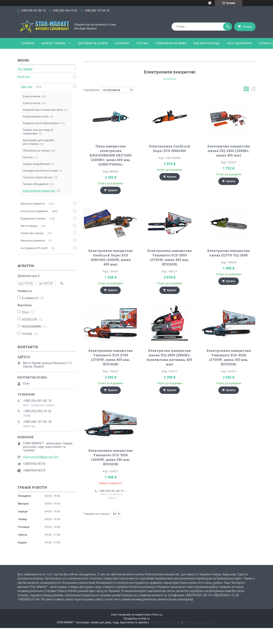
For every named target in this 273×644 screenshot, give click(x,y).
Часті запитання (239, 43)
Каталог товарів (53, 43)
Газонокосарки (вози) (38, 177)
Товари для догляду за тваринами (38, 132)
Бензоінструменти (33, 204)
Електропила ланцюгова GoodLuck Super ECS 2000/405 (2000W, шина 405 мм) (110, 257)
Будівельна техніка (33, 219)
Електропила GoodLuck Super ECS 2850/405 (170, 148)
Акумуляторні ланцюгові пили (43, 110)
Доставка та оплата (93, 43)
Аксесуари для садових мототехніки (39, 142)
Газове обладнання (36, 184)
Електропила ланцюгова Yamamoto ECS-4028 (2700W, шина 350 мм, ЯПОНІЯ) (229, 357)
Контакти (122, 43)
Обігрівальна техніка (36, 151)
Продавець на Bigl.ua (137, 619)
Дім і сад (26, 87)
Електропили (32, 96)
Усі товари (25, 69)
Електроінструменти (34, 211)
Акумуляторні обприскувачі (41, 123)
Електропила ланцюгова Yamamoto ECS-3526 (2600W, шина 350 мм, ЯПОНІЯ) (110, 457)
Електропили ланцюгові (39, 191)
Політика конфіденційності (200, 622)
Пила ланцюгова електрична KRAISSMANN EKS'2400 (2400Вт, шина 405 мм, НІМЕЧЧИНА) (111, 155)
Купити (113, 190)
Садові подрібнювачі (37, 164)
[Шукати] (228, 27)
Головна (28, 43)
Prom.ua (157, 615)
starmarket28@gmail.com (41, 457)
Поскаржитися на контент (165, 622)
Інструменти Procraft (34, 248)
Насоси (28, 157)
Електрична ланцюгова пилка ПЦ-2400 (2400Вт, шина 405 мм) (229, 151)
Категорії (24, 77)
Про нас (142, 43)
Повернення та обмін (171, 43)
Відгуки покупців (207, 43)
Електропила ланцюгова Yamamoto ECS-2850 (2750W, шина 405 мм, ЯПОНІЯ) (169, 257)
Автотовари (29, 226)
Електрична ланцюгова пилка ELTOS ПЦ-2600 (229, 253)
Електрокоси (32, 103)
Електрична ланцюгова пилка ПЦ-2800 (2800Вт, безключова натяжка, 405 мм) (169, 357)
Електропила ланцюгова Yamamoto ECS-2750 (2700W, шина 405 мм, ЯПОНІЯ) (110, 357)
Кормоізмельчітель (36, 116)
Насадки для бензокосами (40, 171)
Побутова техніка (32, 233)
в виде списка (253, 90)
